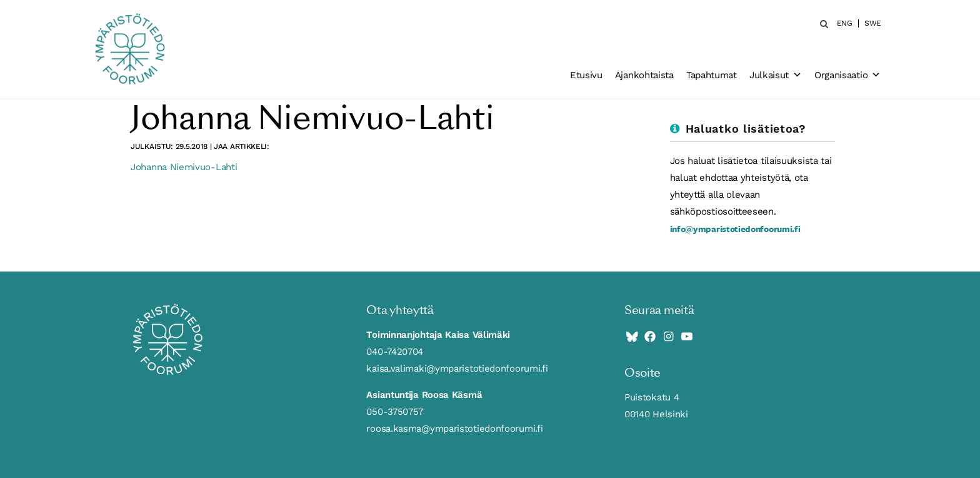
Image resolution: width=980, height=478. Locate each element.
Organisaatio (847, 75)
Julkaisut (776, 75)
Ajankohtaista (644, 75)
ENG (845, 23)
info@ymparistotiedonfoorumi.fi (735, 229)
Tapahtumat (712, 75)
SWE (873, 23)
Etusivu (586, 75)
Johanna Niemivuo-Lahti (184, 167)
